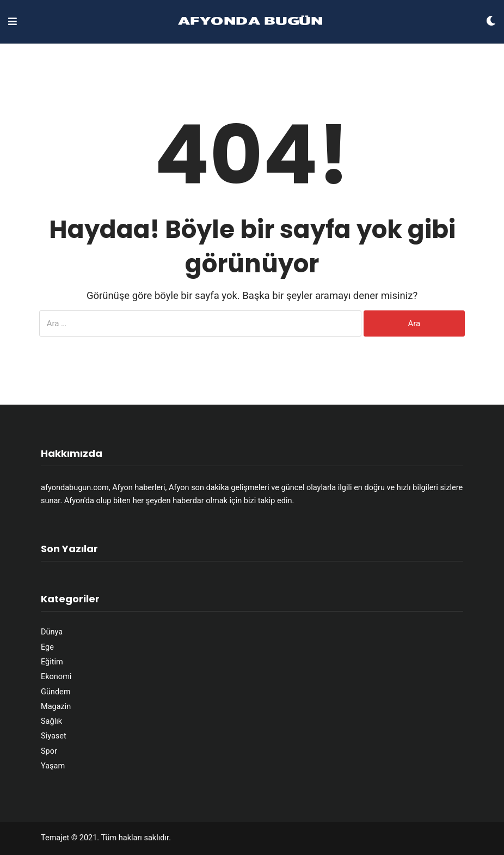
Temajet (55, 838)
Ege (47, 647)
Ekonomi (56, 677)
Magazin (56, 707)
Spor (49, 751)
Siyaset (54, 736)
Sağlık (51, 721)
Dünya (52, 632)
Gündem (56, 692)
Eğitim (52, 662)
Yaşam (53, 766)
